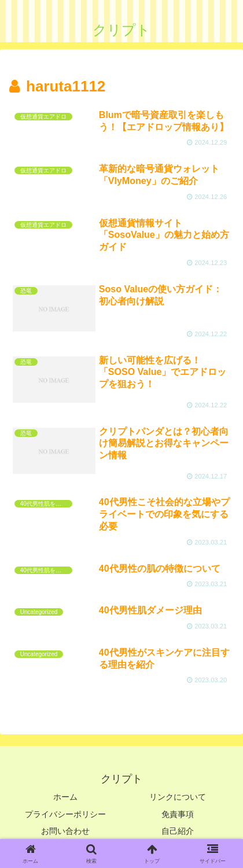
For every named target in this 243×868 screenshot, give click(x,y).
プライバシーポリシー (65, 814)
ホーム (65, 797)
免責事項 (178, 814)
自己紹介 (178, 831)
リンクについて (178, 797)
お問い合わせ (65, 831)
